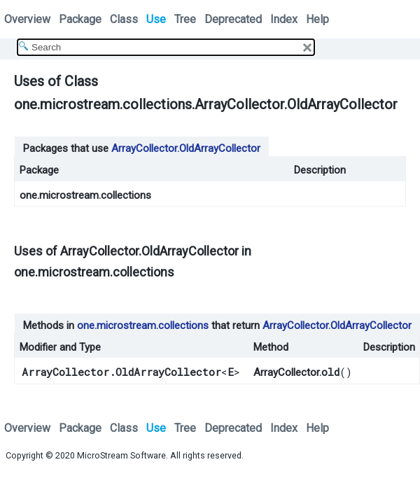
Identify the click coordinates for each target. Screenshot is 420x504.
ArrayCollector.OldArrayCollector (186, 148)
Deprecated (233, 19)
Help (317, 19)
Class (124, 19)
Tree (185, 19)
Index (284, 19)
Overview (27, 19)
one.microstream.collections (85, 195)
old (330, 372)
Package (80, 19)
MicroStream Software (121, 455)
